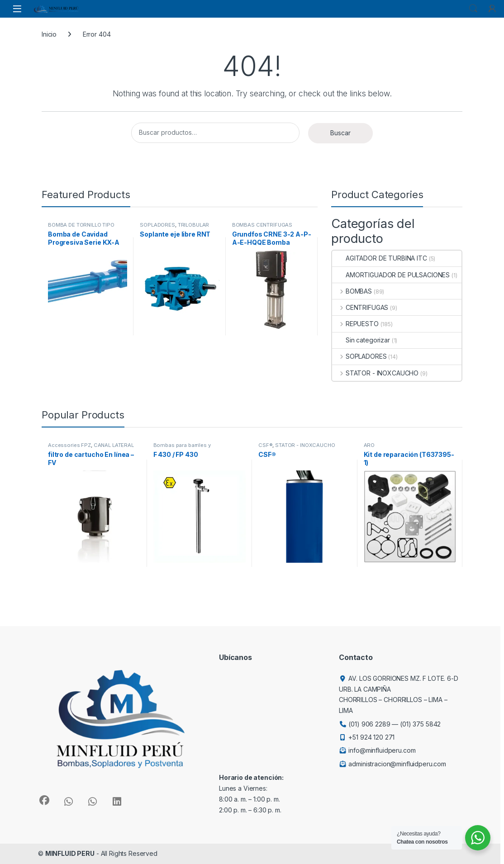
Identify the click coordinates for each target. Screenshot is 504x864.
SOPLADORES (157, 225)
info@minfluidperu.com (382, 750)
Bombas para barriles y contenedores (182, 448)
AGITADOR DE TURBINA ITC (380, 258)
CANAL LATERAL (114, 445)
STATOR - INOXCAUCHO (375, 373)
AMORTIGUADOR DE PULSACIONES (391, 275)
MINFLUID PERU (70, 853)
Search (473, 9)
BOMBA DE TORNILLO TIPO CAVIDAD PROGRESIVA (81, 228)
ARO (369, 445)
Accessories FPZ (69, 445)
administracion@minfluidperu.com (397, 764)
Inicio (49, 34)
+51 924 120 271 (371, 737)
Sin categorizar (361, 340)
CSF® (265, 445)
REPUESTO (355, 324)
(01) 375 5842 (420, 724)
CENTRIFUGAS (360, 307)
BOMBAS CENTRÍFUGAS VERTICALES (262, 228)
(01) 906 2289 (369, 724)
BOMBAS (352, 291)
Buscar (340, 133)
